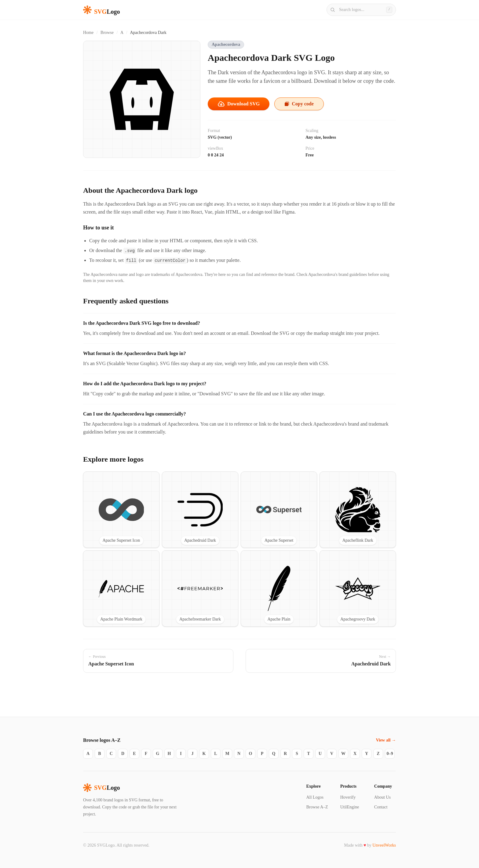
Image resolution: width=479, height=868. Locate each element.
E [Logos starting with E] (134, 754)
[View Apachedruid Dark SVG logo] (200, 510)
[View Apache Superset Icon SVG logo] (121, 510)
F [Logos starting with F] (146, 754)
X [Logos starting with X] (355, 754)
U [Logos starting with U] (320, 754)
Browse (107, 33)
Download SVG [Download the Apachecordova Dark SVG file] (239, 104)
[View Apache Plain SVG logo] (279, 588)
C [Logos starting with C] (111, 754)
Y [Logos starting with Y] (367, 754)
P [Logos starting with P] (262, 754)
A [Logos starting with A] (88, 754)
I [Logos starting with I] (181, 754)
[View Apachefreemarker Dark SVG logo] (200, 588)
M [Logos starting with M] (227, 754)
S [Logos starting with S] (297, 754)
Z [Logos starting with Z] (378, 754)
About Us (382, 797)
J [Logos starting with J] (193, 754)
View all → (386, 740)
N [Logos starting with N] (239, 754)
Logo (101, 788)
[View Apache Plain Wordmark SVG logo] (121, 588)
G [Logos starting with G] (158, 754)
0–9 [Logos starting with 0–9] (390, 754)
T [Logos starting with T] (308, 754)
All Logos (315, 797)
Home (88, 33)
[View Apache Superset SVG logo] (279, 510)
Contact (381, 807)
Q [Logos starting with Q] (274, 754)
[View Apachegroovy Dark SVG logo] (358, 588)
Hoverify (348, 797)
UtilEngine (350, 807)
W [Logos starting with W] (343, 754)
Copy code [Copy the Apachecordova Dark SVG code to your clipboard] (299, 104)
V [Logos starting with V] (332, 754)
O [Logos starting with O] (251, 754)
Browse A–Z (317, 807)
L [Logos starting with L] (216, 754)
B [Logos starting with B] (99, 754)
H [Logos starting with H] (169, 754)
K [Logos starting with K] (204, 754)
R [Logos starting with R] (285, 754)
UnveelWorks (384, 845)
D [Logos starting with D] (123, 754)
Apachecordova (226, 44)
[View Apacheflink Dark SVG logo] (358, 510)
